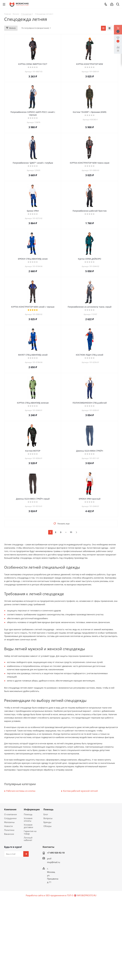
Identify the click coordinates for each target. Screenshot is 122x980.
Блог (46, 814)
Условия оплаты (28, 820)
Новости (8, 826)
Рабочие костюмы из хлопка (21, 791)
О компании (11, 814)
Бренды (47, 822)
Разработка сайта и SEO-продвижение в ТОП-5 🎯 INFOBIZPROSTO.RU (61, 895)
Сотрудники (10, 818)
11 (71, 532)
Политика (9, 830)
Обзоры (47, 826)
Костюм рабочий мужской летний (80, 791)
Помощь (28, 814)
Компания (10, 809)
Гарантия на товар (30, 832)
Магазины (9, 822)
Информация (32, 809)
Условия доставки (28, 826)
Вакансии (9, 834)
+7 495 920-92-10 (56, 853)
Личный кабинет (28, 839)
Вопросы (48, 818)
